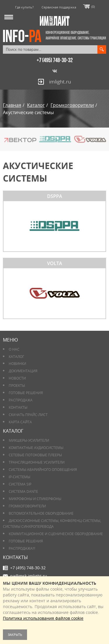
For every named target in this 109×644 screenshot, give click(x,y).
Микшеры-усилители (29, 440)
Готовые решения (26, 393)
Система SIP (20, 484)
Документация (23, 371)
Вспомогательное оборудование (41, 513)
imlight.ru (60, 82)
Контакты (18, 407)
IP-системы (19, 477)
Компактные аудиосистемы (36, 448)
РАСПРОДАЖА (21, 400)
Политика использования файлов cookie (43, 618)
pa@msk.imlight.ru (29, 576)
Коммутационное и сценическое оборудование (56, 534)
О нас (14, 349)
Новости (17, 378)
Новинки (17, 364)
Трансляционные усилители (37, 462)
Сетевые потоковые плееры (35, 455)
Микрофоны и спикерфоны (35, 499)
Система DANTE (23, 491)
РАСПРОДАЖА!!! (22, 548)
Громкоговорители (27, 506)
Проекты (17, 385)
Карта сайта (20, 422)
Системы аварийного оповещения (43, 470)
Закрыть (15, 635)
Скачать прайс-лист (28, 415)
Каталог (16, 357)
